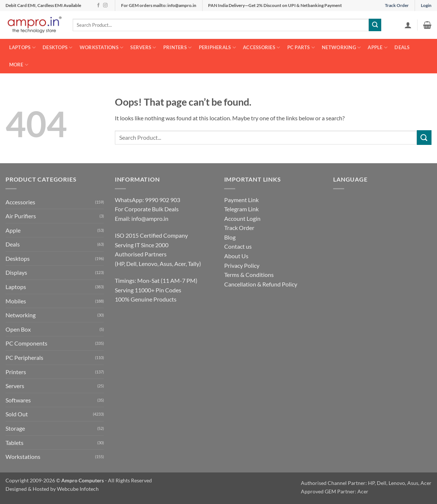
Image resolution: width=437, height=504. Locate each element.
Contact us (238, 246)
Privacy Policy (242, 265)
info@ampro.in (150, 218)
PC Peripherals (24, 357)
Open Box (18, 329)
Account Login (242, 218)
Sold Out (17, 414)
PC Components (26, 343)
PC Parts (301, 48)
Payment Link (241, 200)
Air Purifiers (21, 216)
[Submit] (375, 25)
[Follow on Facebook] (98, 6)
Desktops (58, 48)
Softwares (18, 400)
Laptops (22, 48)
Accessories (261, 48)
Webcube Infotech (78, 489)
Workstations (102, 48)
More (19, 65)
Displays (16, 272)
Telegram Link (241, 209)
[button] (408, 25)
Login (426, 5)
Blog (230, 237)
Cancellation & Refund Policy (261, 284)
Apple (378, 48)
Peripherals (217, 48)
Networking (341, 48)
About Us (236, 256)
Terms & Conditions (249, 275)
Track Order (397, 5)
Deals (402, 47)
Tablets (14, 443)
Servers (143, 48)
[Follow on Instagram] (105, 6)
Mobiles (16, 301)
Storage (15, 428)
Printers (178, 48)
